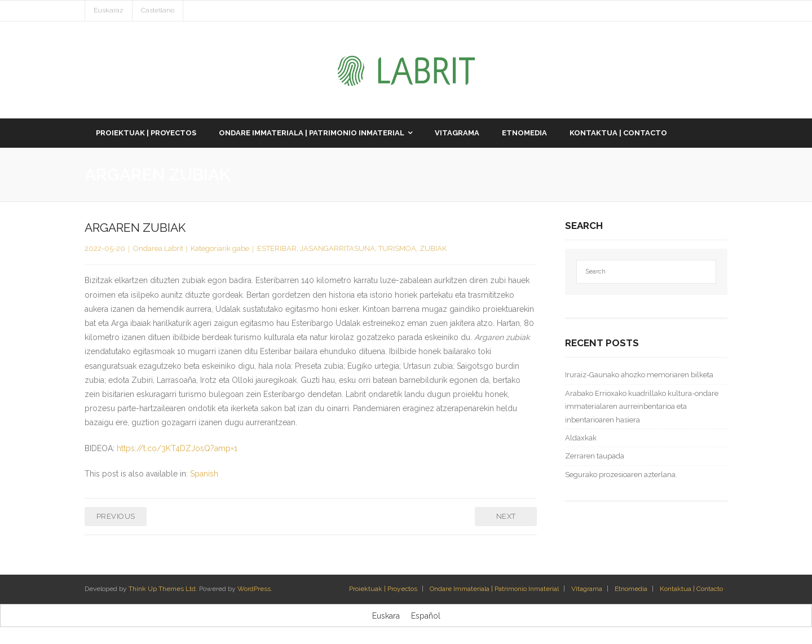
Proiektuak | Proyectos (383, 589)
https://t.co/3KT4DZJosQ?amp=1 (177, 448)
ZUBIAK (433, 248)
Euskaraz (109, 10)
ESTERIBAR (277, 248)
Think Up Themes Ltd (162, 589)
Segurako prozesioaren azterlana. (621, 475)
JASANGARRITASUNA (337, 248)
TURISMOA (397, 248)
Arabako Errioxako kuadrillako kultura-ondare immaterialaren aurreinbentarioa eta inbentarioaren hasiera (642, 407)
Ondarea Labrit (158, 248)
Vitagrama (587, 589)
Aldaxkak (581, 438)
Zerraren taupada (595, 456)
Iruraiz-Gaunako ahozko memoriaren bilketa (639, 375)
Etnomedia (631, 589)
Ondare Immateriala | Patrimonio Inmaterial (494, 589)
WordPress (254, 589)
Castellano (158, 10)
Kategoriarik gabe (220, 248)
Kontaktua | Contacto (691, 589)
